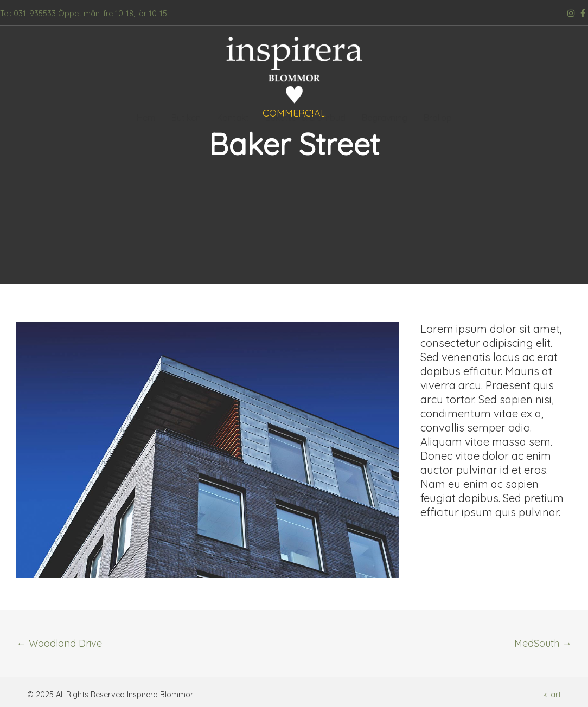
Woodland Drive (59, 643)
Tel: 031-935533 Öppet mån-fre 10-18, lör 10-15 (84, 14)
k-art (552, 695)
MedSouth (543, 643)
